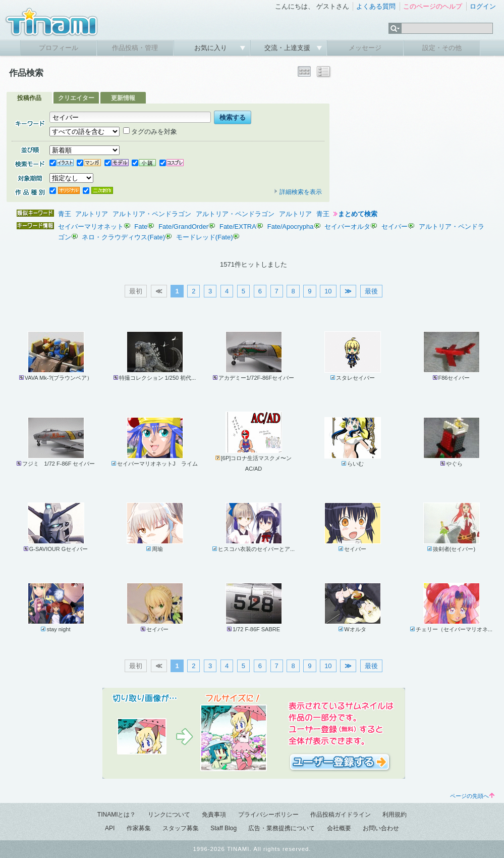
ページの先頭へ (472, 796)
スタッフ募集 (181, 828)
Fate (141, 226)
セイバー (395, 226)
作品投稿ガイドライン (341, 815)
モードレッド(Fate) (205, 237)
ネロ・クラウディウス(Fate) (123, 237)
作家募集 (139, 828)
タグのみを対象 (150, 132)
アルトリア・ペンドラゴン (152, 214)
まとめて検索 (358, 214)
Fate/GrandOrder (183, 226)
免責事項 (214, 815)
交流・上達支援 (288, 48)
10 (328, 291)
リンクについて (169, 815)
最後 (371, 291)
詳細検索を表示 (298, 192)
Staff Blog (223, 828)
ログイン (483, 6)
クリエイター (76, 98)
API (110, 828)
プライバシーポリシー (268, 815)
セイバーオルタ (347, 226)
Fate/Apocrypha (291, 226)
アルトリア (92, 214)
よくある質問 (376, 6)
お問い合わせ (381, 828)
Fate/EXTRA (238, 226)
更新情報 (123, 98)
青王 (65, 214)
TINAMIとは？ (117, 815)
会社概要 (339, 828)
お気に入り (212, 48)
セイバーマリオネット (91, 226)
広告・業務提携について (282, 828)
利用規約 (395, 815)
